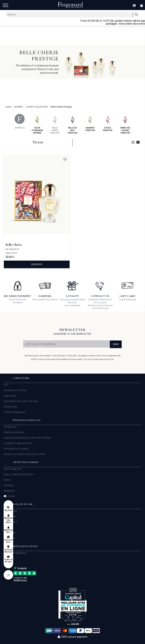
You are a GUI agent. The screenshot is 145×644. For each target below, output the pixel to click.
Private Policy (10, 407)
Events (7, 480)
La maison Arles (8, 541)
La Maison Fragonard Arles (18, 443)
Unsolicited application (15, 553)
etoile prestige (108, 123)
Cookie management (15, 412)
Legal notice (10, 396)
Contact (11, 496)
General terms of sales (15, 390)
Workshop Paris (8, 531)
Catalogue (9, 485)
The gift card (10, 427)
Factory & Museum (8, 551)
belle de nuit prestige (73, 124)
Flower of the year (8, 561)
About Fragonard (13, 469)
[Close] (143, 22)
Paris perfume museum (16, 449)
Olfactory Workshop (14, 432)
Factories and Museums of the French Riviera (27, 438)
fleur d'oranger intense (37, 124)
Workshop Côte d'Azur (8, 520)
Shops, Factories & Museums (19, 474)
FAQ (6, 385)
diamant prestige (90, 123)
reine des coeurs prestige (125, 124)
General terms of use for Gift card (21, 401)
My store (8, 510)
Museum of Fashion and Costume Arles (24, 454)
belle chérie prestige (55, 124)
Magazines (9, 491)
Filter (38, 142)
